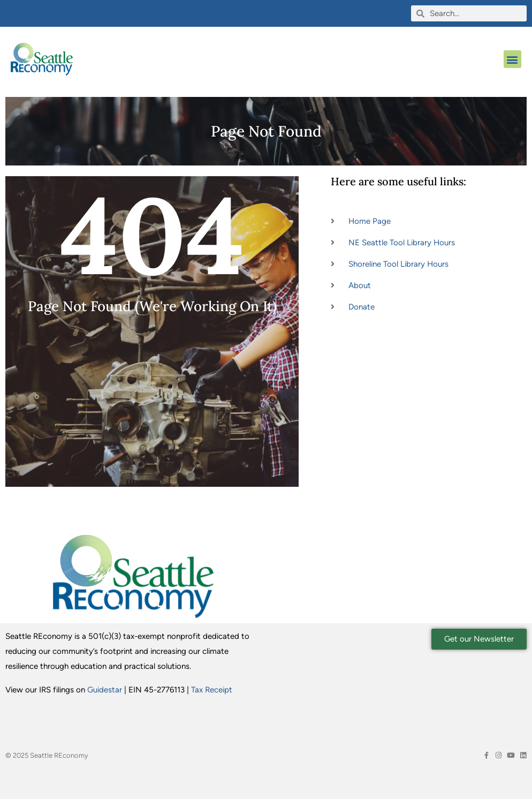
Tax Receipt (212, 690)
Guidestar (105, 690)
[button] (512, 59)
